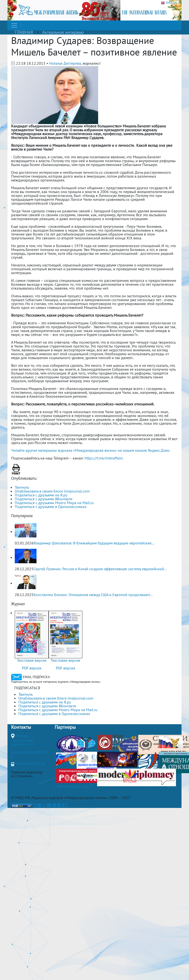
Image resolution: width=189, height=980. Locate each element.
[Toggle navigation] (14, 25)
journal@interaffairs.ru (29, 754)
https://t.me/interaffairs (104, 458)
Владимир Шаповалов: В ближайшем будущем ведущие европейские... (94, 543)
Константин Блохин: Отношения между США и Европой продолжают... (93, 595)
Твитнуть (22, 487)
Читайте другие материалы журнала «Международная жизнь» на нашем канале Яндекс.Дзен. (91, 450)
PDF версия (32, 668)
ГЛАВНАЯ (24, 32)
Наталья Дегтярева (65, 63)
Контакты (21, 727)
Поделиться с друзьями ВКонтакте (44, 499)
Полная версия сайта (73, 786)
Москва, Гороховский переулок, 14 (22, 740)
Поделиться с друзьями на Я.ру (41, 495)
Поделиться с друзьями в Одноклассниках (51, 507)
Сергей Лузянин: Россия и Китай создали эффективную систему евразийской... (100, 569)
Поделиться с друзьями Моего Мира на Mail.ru (54, 503)
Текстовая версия (32, 660)
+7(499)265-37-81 (30, 764)
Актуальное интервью (63, 32)
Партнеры (65, 727)
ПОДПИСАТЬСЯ (27, 688)
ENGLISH (169, 3)
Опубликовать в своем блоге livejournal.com (52, 491)
